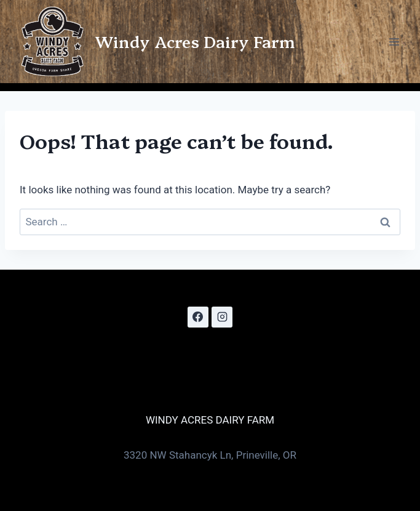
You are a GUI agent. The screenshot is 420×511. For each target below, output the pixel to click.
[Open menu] (394, 42)
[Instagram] (222, 317)
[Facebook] (198, 317)
